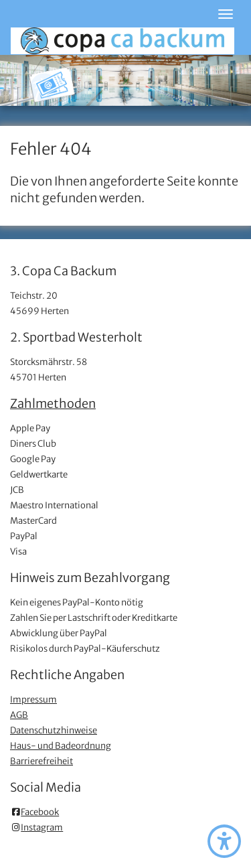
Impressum (33, 700)
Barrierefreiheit (41, 761)
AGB (19, 715)
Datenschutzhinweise (54, 730)
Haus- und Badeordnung (61, 746)
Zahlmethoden (53, 404)
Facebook (34, 812)
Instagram (36, 827)
